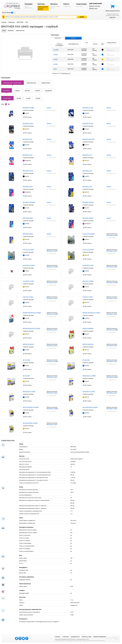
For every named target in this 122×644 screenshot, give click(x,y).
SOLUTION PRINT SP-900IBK (31, 407)
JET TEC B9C (86, 360)
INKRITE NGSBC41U (28, 344)
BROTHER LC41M (28, 155)
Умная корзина (113, 11)
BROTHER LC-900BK (28, 108)
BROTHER (20, 22)
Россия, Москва (6, 12)
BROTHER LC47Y (87, 187)
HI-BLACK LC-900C (28, 297)
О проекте (58, 637)
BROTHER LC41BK (88, 123)
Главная (4, 22)
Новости (66, 4)
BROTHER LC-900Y (28, 123)
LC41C (55, 69)
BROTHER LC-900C (88, 108)
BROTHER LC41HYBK (89, 139)
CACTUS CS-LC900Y (88, 250)
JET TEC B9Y (26, 376)
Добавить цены (93, 8)
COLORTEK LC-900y (28, 281)
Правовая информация (100, 637)
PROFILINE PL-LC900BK (89, 376)
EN (15, 12)
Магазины (54, 4)
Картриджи (29, 4)
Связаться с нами (86, 637)
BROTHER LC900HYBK (29, 202)
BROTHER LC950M (88, 218)
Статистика (66, 637)
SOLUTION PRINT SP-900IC (90, 407)
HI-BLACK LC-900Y (88, 297)
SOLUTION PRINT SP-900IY (30, 423)
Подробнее (112, 17)
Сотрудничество (75, 637)
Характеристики (20, 30)
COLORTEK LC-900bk (29, 265)
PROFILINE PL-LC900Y (89, 391)
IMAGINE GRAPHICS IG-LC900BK (32, 313)
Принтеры (41, 4)
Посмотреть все (66, 73)
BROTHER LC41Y (87, 155)
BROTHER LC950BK (88, 202)
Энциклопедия (81, 4)
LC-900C (55, 54)
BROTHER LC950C (28, 218)
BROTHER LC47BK (28, 171)
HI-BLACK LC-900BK (88, 281)
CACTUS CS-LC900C (28, 250)
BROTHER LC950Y (28, 234)
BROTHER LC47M (28, 187)
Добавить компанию (95, 6)
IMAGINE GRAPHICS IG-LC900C (91, 313)
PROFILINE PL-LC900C (29, 391)
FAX (27, 22)
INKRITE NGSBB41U (88, 328)
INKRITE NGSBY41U (88, 344)
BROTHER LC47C (87, 171)
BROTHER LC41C (28, 139)
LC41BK (55, 64)
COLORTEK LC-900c (88, 265)
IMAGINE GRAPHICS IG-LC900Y (31, 328)
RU (12, 12)
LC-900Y (55, 59)
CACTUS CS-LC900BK (89, 234)
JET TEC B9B (26, 360)
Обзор (4, 30)
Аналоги (49, 108)
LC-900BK (56, 50)
